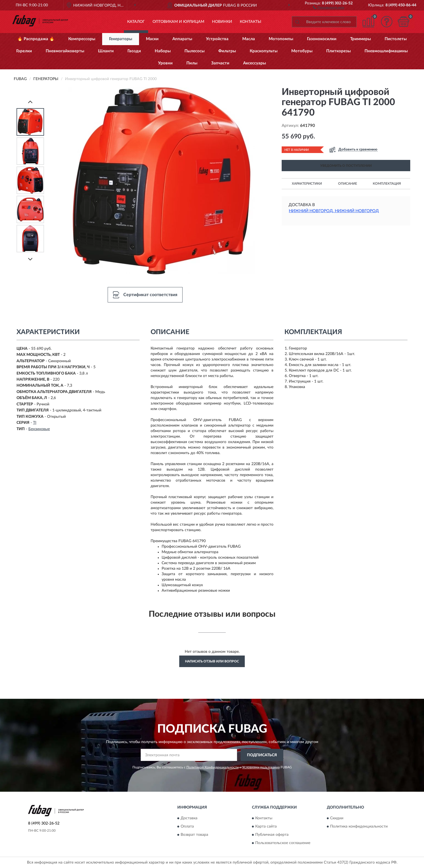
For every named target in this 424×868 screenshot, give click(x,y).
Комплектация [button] (387, 184)
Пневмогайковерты (65, 51)
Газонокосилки (322, 39)
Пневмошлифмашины (386, 51)
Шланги (106, 51)
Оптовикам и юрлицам (178, 22)
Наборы (163, 51)
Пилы (192, 63)
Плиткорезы (339, 51)
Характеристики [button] (307, 184)
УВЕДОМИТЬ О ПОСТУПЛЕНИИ (346, 166)
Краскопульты (264, 51)
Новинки (222, 22)
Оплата (187, 826)
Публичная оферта (272, 835)
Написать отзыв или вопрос (212, 661)
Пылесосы (195, 51)
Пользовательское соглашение (283, 843)
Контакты (251, 22)
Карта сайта (266, 826)
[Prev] (30, 102)
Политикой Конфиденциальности (213, 767)
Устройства (217, 39)
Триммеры (361, 39)
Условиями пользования (261, 767)
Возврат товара (194, 835)
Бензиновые (39, 429)
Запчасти (220, 63)
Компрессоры (82, 39)
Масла (249, 39)
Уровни (165, 63)
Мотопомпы (281, 39)
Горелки (24, 51)
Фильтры (227, 51)
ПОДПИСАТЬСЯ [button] (262, 755)
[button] (329, 7)
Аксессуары (255, 63)
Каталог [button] (136, 22)
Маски (152, 39)
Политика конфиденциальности (359, 826)
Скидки (337, 818)
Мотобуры (302, 51)
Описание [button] (348, 184)
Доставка (189, 818)
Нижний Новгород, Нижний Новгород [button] (334, 211)
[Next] (30, 259)
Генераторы (121, 39)
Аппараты (182, 39)
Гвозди (134, 51)
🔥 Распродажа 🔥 (36, 39)
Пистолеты (396, 39)
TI (35, 423)
